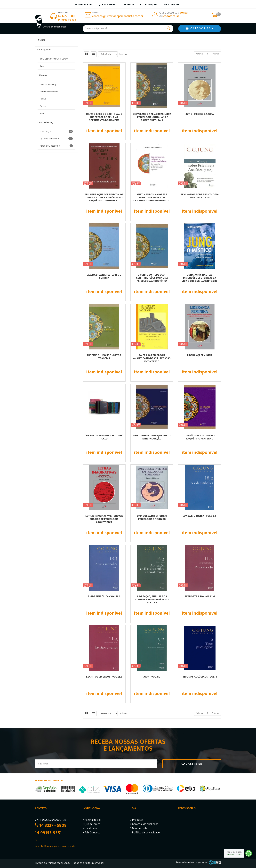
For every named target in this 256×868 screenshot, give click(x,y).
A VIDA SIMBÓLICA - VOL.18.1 (104, 596)
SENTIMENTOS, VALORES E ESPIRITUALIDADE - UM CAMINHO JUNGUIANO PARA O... (152, 197)
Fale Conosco (172, 4)
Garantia (128, 4)
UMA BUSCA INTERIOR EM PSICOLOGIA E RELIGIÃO (152, 517)
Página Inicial (92, 820)
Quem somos (107, 4)
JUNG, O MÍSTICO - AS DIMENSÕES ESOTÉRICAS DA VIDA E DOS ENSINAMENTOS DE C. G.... (200, 279)
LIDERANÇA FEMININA (200, 355)
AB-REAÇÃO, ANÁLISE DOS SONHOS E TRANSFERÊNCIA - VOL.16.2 (152, 599)
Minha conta (139, 829)
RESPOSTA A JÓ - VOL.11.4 (200, 596)
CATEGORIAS (200, 29)
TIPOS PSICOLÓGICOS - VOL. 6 (200, 677)
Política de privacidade (145, 833)
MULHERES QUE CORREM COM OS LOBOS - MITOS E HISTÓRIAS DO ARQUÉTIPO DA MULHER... (104, 197)
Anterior (200, 54)
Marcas (43, 75)
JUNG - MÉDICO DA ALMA (200, 114)
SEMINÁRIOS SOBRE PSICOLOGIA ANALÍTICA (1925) (200, 196)
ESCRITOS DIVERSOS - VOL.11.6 (104, 677)
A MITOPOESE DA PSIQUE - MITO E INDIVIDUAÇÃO (152, 437)
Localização (149, 4)
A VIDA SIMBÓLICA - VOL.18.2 (200, 516)
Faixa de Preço (47, 122)
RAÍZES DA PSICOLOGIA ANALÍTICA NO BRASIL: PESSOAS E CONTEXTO (152, 358)
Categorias (45, 50)
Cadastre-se (192, 764)
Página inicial (83, 4)
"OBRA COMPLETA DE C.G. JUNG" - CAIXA (104, 437)
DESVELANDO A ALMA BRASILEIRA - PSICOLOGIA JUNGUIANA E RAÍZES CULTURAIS (152, 117)
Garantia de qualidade (144, 825)
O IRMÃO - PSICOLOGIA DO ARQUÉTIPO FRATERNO (200, 437)
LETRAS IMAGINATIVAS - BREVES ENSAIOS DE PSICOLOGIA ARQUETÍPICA (104, 519)
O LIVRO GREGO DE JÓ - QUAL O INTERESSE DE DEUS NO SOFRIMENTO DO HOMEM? (104, 117)
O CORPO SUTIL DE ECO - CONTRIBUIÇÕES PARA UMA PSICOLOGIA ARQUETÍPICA (152, 278)
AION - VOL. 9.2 (152, 677)
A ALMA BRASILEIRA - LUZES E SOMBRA (104, 276)
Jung (43, 40)
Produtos (137, 820)
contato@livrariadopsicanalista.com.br (118, 16)
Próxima (215, 54)
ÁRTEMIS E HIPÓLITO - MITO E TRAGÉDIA (104, 357)
